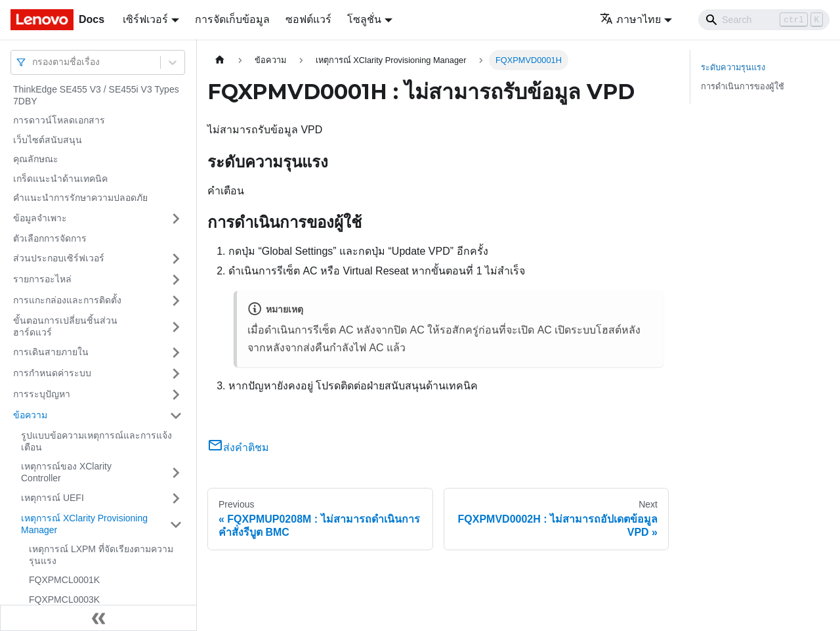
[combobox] (33, 62)
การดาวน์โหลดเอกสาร (59, 120)
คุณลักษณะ (36, 159)
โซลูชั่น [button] (364, 19)
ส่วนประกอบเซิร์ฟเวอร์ (59, 258)
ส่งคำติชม (238, 447)
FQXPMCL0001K (64, 580)
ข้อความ (30, 415)
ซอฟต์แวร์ (308, 19)
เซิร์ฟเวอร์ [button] (145, 19)
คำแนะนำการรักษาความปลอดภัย (80, 198)
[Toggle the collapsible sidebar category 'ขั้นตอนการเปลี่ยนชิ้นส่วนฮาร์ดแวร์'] (176, 327)
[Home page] (220, 60)
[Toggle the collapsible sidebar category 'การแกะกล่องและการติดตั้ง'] (176, 301)
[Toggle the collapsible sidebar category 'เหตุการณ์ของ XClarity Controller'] (176, 472)
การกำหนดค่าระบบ (52, 373)
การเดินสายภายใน (51, 352)
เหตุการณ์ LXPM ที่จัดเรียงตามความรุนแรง (101, 555)
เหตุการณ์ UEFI (52, 498)
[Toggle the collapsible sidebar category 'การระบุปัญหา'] (176, 395)
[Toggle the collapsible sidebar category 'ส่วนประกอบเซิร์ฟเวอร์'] (176, 259)
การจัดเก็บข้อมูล (232, 19)
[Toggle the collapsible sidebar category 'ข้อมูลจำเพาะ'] (176, 219)
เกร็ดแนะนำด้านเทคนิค (60, 179)
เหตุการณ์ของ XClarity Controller (66, 472)
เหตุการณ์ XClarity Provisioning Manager (84, 524)
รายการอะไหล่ (42, 279)
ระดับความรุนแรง (733, 67)
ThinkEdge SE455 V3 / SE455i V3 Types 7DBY (96, 95)
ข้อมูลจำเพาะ (40, 218)
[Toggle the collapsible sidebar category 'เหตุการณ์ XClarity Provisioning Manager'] (176, 524)
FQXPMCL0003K (64, 599)
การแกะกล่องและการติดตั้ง (67, 300)
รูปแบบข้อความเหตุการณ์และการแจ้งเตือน (96, 441)
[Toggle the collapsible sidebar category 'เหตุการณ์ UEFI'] (176, 498)
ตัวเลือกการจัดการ (50, 238)
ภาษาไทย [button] (630, 19)
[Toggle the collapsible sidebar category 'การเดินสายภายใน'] (176, 353)
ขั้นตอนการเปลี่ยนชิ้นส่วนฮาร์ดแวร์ (65, 326)
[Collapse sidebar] (98, 618)
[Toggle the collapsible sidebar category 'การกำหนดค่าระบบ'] (176, 374)
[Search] (764, 20)
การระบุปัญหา (42, 394)
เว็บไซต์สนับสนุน (48, 140)
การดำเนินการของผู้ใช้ (743, 86)
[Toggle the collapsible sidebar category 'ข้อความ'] (176, 416)
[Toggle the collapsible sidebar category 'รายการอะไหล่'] (176, 280)
